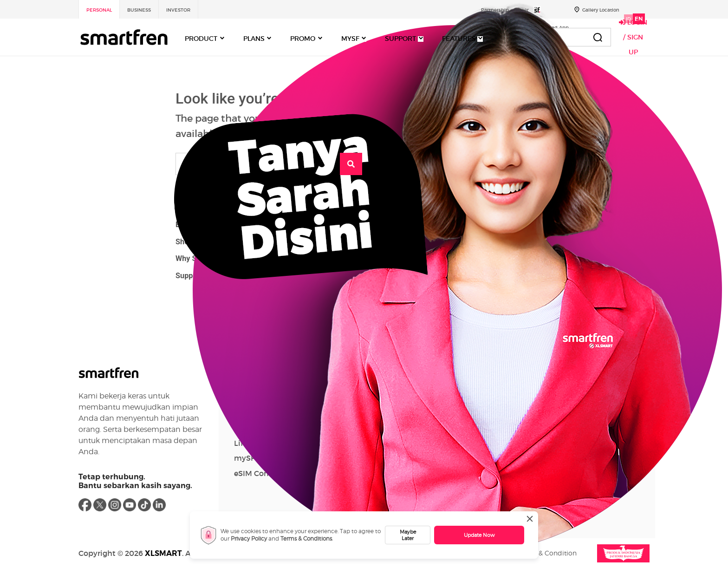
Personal (99, 10)
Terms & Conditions (306, 539)
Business (139, 10)
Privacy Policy (249, 539)
